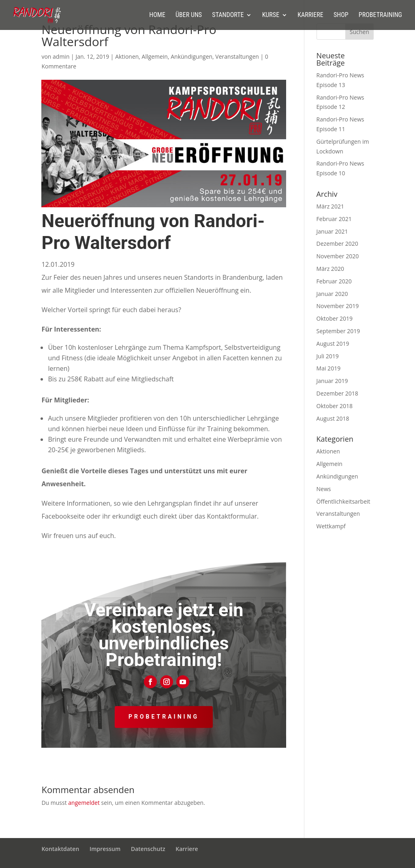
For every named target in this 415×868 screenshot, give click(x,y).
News (324, 489)
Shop (341, 15)
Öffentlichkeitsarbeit (343, 501)
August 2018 (333, 418)
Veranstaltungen (237, 56)
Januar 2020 (332, 294)
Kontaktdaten (60, 849)
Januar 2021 (332, 231)
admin (61, 56)
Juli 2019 (328, 356)
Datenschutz (148, 849)
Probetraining (380, 15)
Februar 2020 (334, 281)
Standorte (228, 15)
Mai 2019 (329, 368)
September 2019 (338, 331)
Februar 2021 (334, 219)
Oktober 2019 (335, 318)
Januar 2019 (332, 381)
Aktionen (127, 56)
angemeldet (84, 803)
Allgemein (155, 56)
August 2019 (333, 344)
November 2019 (338, 306)
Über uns (189, 15)
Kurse (271, 15)
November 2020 (338, 256)
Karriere (310, 15)
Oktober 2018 (335, 406)
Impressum (105, 849)
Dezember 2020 (337, 244)
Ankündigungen (191, 56)
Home (157, 15)
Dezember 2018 (337, 393)
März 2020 (330, 269)
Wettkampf (331, 526)
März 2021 (330, 206)
